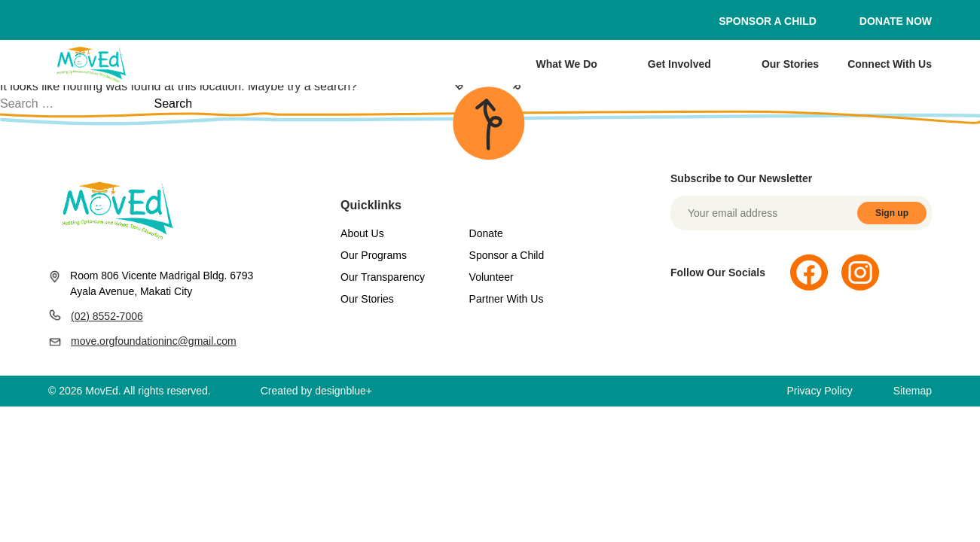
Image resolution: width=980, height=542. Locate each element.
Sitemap (913, 391)
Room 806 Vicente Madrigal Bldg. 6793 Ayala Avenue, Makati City (151, 283)
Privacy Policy (820, 391)
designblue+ (343, 391)
